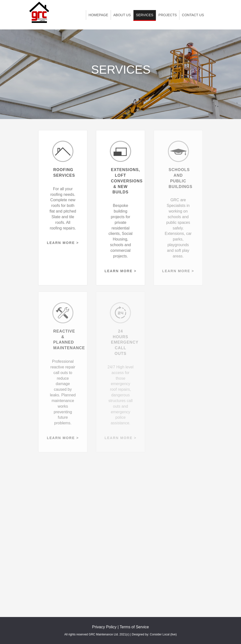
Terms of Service (134, 627)
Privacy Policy (104, 627)
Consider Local (160, 634)
